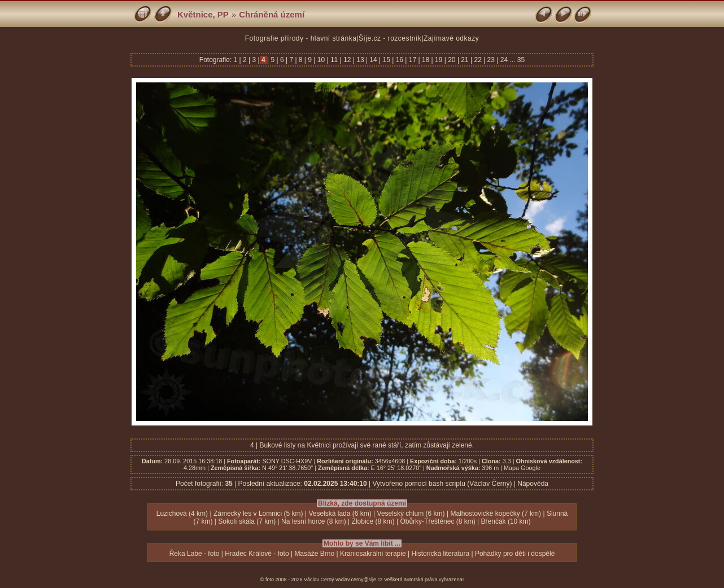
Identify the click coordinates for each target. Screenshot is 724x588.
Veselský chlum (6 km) (411, 514)
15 (386, 60)
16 (399, 60)
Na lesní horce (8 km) (314, 521)
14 (373, 60)
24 (504, 60)
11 (334, 60)
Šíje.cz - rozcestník (390, 38)
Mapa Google (522, 468)
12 (347, 60)
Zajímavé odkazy (451, 38)
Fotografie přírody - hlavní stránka (301, 38)
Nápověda (533, 484)
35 (521, 60)
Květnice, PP (203, 14)
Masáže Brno (314, 554)
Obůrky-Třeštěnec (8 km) (437, 521)
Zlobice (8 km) (373, 521)
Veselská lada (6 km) (340, 514)
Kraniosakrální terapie (373, 554)
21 (465, 60)
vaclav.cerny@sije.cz (359, 580)
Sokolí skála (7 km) (247, 521)
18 (426, 60)
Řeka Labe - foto (195, 554)
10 (321, 60)
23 (491, 60)
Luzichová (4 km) (182, 514)
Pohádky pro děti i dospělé (515, 554)
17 (412, 60)
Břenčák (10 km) (506, 521)
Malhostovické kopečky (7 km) (496, 514)
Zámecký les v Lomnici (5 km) (258, 514)
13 (360, 60)
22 (478, 60)
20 (452, 60)
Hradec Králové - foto (257, 554)
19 (439, 60)
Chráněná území (272, 14)
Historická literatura (440, 554)
